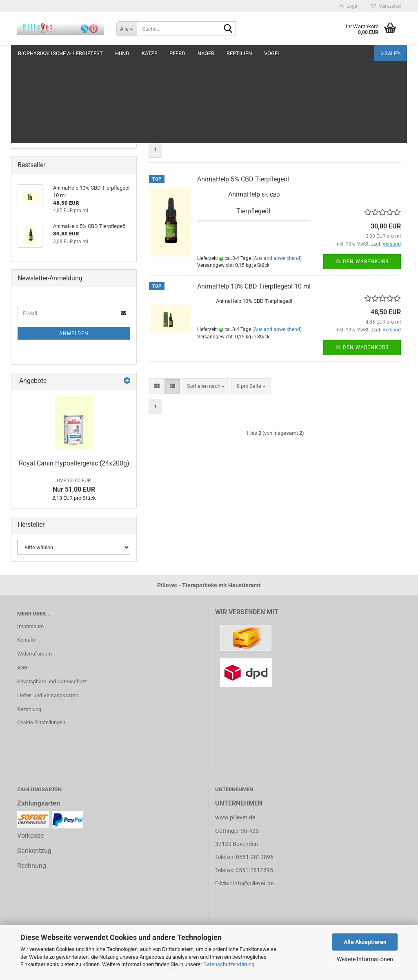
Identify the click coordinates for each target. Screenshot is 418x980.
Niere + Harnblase (38, 108)
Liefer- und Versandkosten (48, 695)
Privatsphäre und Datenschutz (52, 681)
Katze (149, 53)
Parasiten (29, 124)
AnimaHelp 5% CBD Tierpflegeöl (243, 179)
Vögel (272, 53)
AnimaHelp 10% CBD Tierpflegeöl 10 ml (254, 286)
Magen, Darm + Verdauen (47, 92)
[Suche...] (127, 29)
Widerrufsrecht (34, 654)
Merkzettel (386, 6)
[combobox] (206, 130)
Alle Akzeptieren (365, 942)
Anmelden (74, 333)
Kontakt (26, 640)
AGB (22, 668)
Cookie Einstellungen (41, 722)
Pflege (25, 75)
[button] (157, 130)
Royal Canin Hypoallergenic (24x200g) (74, 463)
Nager (206, 53)
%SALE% (391, 53)
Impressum (30, 626)
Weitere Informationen (365, 959)
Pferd (177, 53)
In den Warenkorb (362, 262)
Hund (122, 53)
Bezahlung (29, 709)
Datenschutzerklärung (229, 964)
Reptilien (239, 53)
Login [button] (349, 6)
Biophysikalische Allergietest (60, 53)
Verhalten (29, 140)
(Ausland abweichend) (277, 258)
